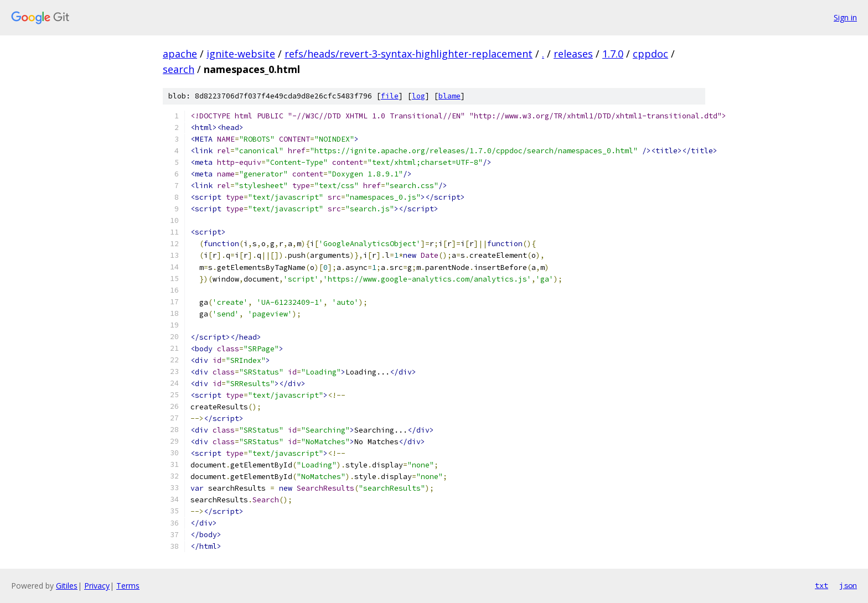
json (848, 585)
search (179, 69)
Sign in (845, 17)
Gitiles (67, 586)
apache (180, 54)
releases (573, 54)
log (418, 96)
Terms (128, 586)
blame (449, 96)
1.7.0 (613, 54)
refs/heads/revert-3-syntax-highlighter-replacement (409, 54)
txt (821, 585)
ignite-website (241, 54)
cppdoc (650, 54)
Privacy (97, 586)
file (390, 96)
